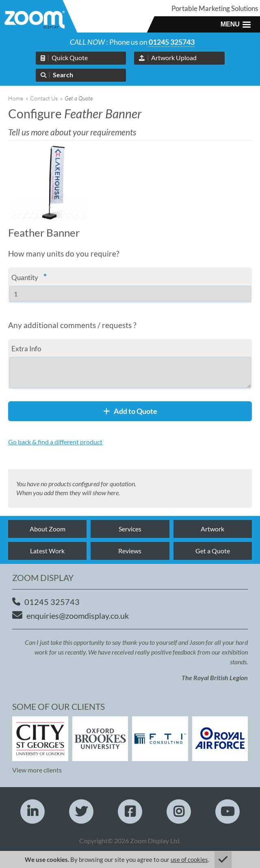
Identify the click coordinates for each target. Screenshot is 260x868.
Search (63, 75)
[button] (236, 24)
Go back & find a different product (55, 442)
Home (16, 98)
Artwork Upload (174, 58)
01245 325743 (172, 42)
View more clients (37, 770)
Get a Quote (213, 551)
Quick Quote (70, 58)
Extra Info (26, 349)
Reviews (130, 551)
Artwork (212, 529)
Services (130, 529)
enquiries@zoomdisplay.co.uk (78, 616)
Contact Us (44, 98)
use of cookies (189, 859)
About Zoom (48, 529)
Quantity (29, 277)
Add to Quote (130, 411)
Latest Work (47, 551)
